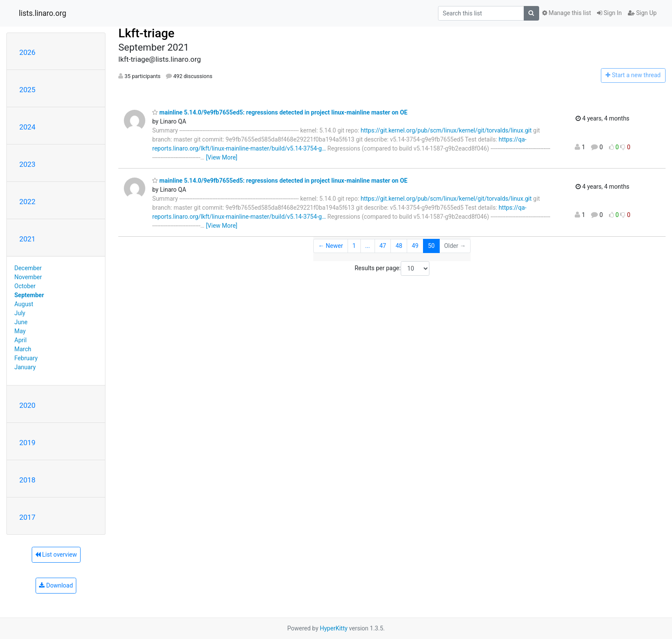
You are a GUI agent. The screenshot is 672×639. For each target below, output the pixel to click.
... (367, 246)
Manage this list (567, 13)
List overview (56, 555)
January (25, 367)
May (20, 331)
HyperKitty (334, 628)
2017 (27, 517)
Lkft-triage (146, 33)
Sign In (609, 13)
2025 (27, 90)
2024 (27, 127)
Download (56, 585)
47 (383, 246)
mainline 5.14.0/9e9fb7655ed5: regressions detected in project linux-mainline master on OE (280, 112)
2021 (27, 239)
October (25, 286)
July (20, 313)
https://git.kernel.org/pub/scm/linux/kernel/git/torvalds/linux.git (446, 130)
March (23, 349)
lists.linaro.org (43, 13)
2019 (27, 443)
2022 (27, 202)
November (28, 277)
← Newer (331, 246)
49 (415, 246)
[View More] (221, 157)
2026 (27, 52)
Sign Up (642, 13)
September (29, 295)
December (28, 268)
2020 (27, 405)
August (24, 304)
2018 (27, 480)
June (21, 322)
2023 (27, 164)
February (26, 358)
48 (399, 246)
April (21, 340)
